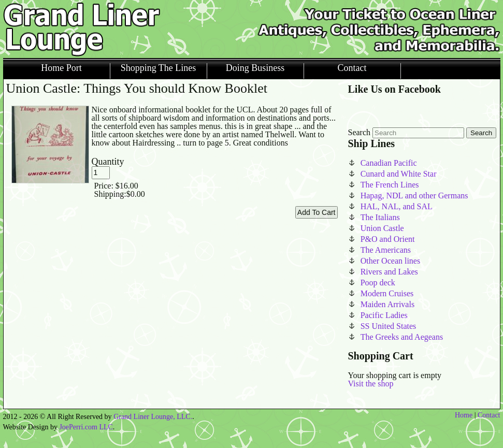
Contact (352, 68)
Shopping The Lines (159, 68)
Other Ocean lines (391, 261)
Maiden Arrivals (387, 304)
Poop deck (378, 283)
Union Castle (382, 228)
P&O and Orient (388, 239)
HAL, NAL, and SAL (397, 206)
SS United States (389, 326)
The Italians (380, 217)
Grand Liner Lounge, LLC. (153, 417)
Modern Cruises (387, 293)
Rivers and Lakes (389, 272)
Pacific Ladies (384, 315)
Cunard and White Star (399, 174)
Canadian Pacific (389, 163)
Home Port (61, 68)
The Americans (386, 250)
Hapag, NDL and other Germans (414, 196)
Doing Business (255, 68)
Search (360, 132)
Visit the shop (371, 384)
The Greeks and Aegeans (402, 337)
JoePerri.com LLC (86, 427)
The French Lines (390, 185)
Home (464, 415)
